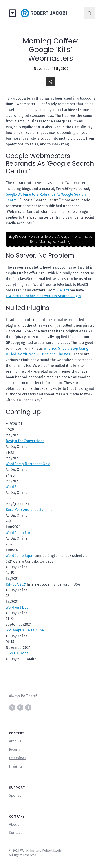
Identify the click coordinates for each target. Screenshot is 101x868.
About (14, 824)
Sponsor (16, 795)
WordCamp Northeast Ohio (28, 464)
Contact (15, 833)
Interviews (18, 758)
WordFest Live (17, 607)
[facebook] (28, 707)
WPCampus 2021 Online (25, 630)
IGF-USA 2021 (16, 584)
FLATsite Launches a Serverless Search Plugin (43, 296)
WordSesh (14, 487)
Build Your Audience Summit (29, 510)
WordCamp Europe (21, 533)
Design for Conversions (25, 441)
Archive (15, 741)
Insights (16, 766)
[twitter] (12, 707)
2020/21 (16, 424)
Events (15, 750)
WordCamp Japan (20, 556)
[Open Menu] (14, 13)
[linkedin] (20, 707)
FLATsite (63, 290)
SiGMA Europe (17, 653)
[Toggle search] (90, 13)
